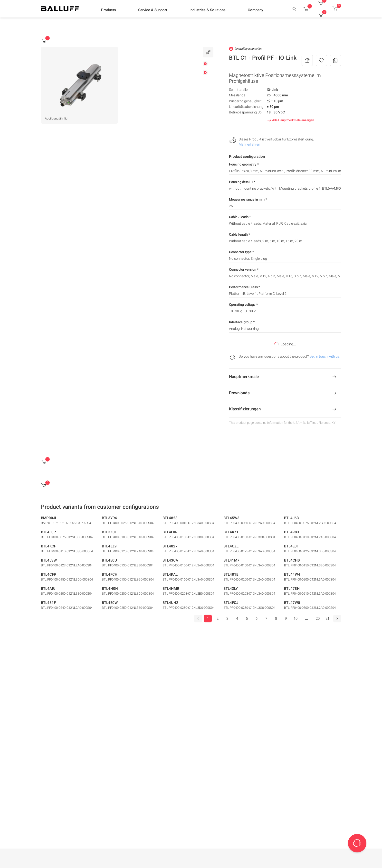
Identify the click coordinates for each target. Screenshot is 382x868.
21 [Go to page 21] (327, 619)
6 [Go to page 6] (257, 619)
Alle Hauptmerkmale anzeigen (290, 120)
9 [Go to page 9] (286, 619)
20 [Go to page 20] (318, 619)
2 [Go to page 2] (218, 619)
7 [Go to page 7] (266, 619)
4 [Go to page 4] (237, 619)
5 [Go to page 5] (247, 619)
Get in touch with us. (325, 356)
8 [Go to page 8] (276, 619)
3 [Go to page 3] (227, 619)
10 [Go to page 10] (296, 619)
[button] (109, 10)
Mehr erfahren (249, 144)
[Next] (337, 619)
